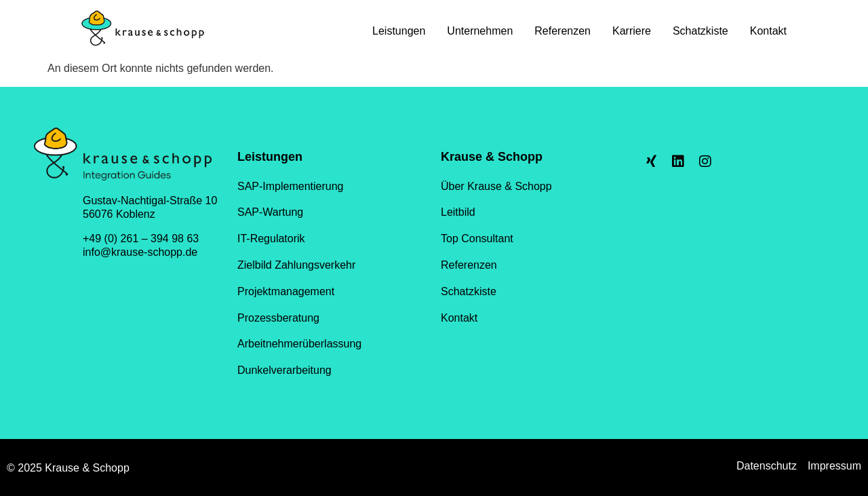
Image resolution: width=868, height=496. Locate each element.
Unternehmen (480, 31)
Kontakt (768, 31)
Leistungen (399, 31)
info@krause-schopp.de (140, 252)
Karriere (632, 31)
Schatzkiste (701, 31)
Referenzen (563, 31)
